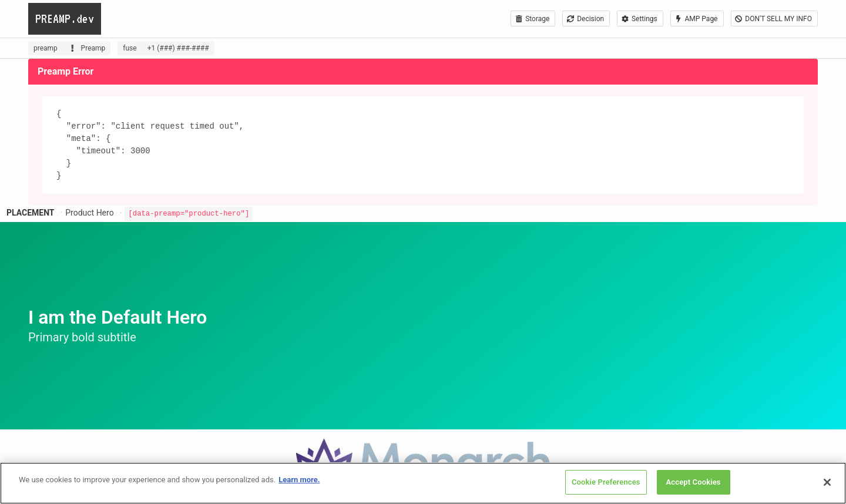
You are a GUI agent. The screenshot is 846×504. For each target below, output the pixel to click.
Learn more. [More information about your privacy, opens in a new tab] (299, 480)
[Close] (827, 482)
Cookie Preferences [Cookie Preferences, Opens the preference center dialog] (606, 482)
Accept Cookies (694, 482)
